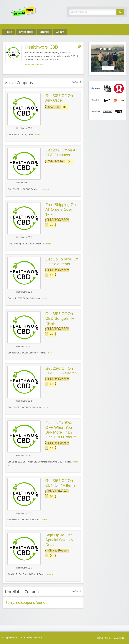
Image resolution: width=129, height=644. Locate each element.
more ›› (39, 135)
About (60, 32)
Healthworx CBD (24, 128)
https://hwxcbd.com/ (35, 65)
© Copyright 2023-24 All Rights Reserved (22, 638)
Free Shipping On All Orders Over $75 (61, 209)
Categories (26, 32)
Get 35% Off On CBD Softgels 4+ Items (60, 318)
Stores (45, 32)
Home (9, 32)
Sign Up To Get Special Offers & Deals (59, 540)
